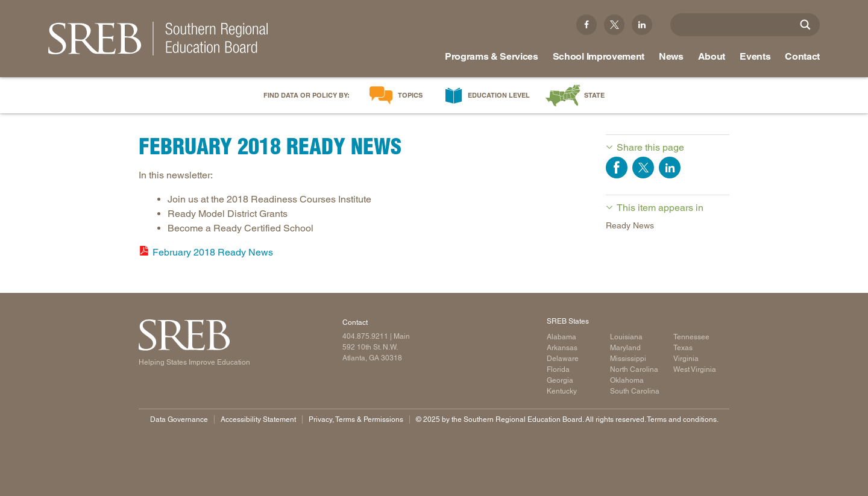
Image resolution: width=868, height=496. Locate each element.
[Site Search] (805, 25)
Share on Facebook (617, 168)
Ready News (630, 225)
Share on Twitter (643, 168)
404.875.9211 (365, 336)
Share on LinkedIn (670, 168)
